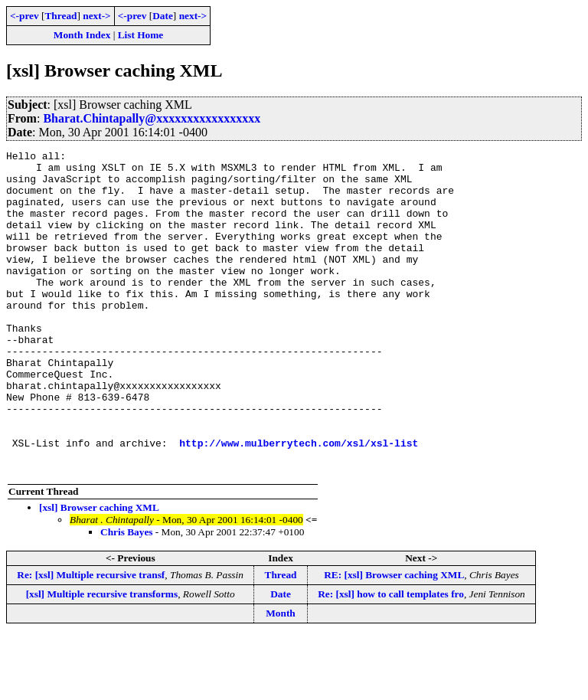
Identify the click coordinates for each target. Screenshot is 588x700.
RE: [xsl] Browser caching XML (394, 639)
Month (281, 677)
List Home (141, 35)
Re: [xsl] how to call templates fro (391, 658)
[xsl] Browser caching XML (99, 572)
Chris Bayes (127, 596)
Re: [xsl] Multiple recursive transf (91, 639)
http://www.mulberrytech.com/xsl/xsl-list (299, 502)
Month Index (82, 35)
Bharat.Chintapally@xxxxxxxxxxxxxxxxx (152, 118)
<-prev (24, 16)
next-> (96, 16)
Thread (60, 16)
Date (163, 16)
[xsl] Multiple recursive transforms (102, 658)
